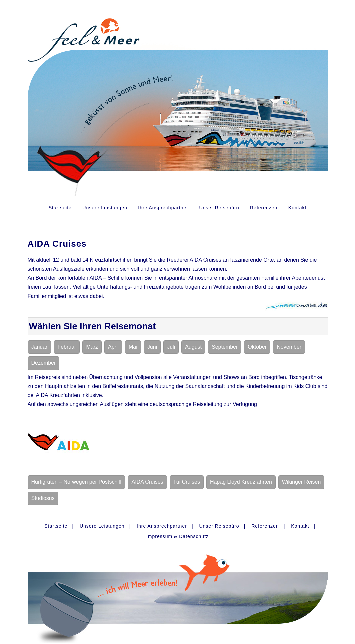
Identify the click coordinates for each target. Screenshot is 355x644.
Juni (152, 347)
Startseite (60, 208)
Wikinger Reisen (301, 482)
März (92, 347)
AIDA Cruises (147, 482)
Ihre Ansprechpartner (163, 208)
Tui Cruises (187, 482)
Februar (67, 347)
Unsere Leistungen (105, 208)
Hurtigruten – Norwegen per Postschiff (76, 482)
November (289, 347)
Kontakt (297, 208)
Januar (39, 347)
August (193, 347)
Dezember (44, 363)
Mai (133, 347)
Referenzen (264, 208)
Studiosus (43, 498)
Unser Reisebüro (219, 208)
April (113, 347)
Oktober (257, 347)
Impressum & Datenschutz (177, 536)
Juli (171, 347)
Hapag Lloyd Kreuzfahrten (241, 482)
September (225, 347)
